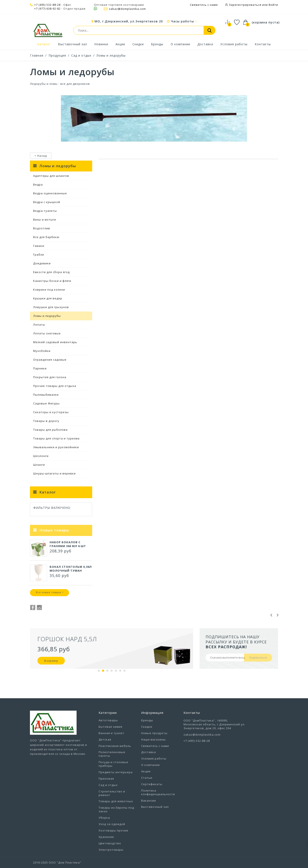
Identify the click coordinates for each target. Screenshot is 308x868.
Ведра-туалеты (45, 211)
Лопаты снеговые (47, 333)
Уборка (104, 818)
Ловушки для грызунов (51, 307)
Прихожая (106, 779)
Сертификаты (152, 784)
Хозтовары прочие (113, 830)
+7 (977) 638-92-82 (47, 9)
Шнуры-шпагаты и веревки (54, 473)
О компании (180, 44)
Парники (40, 368)
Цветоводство (110, 843)
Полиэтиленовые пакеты (112, 754)
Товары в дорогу (46, 421)
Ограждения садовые (50, 360)
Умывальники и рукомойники (56, 447)
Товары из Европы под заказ (116, 809)
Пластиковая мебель (115, 746)
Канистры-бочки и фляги (52, 281)
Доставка (205, 44)
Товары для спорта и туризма (56, 438)
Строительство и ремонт (112, 793)
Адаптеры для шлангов (51, 176)
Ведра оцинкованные (50, 193)
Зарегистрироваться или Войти (253, 5)
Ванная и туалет (111, 733)
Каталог (44, 44)
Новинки (101, 44)
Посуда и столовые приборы (113, 764)
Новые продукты (154, 733)
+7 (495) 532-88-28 (47, 5)
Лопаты (39, 325)
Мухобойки (42, 351)
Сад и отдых (81, 55)
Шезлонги (41, 456)
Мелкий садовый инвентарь (55, 342)
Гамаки (39, 246)
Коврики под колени (49, 290)
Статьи (147, 778)
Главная (37, 55)
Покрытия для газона (50, 377)
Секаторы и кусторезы (51, 412)
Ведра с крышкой (47, 202)
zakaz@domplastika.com (125, 9)
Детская (105, 739)
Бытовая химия (110, 727)
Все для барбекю (46, 237)
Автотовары (108, 720)
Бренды (157, 44)
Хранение (106, 837)
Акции (120, 44)
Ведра (38, 184)
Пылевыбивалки (46, 395)
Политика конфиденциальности (158, 792)
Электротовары (111, 850)
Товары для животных (116, 801)
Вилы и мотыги (45, 220)
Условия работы (234, 44)
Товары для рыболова (50, 430)
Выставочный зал (73, 44)
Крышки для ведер (48, 298)
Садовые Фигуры (46, 403)
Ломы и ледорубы (111, 55)
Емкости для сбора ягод (51, 272)
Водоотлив (42, 228)
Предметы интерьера (116, 772)
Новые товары (54, 530)
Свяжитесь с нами (204, 5)
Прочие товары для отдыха (55, 386)
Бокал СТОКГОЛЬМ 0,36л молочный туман (71, 569)
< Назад (41, 156)
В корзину (51, 661)
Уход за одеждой (112, 824)
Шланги (39, 465)
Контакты (263, 44)
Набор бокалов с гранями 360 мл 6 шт (68, 544)
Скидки (138, 44)
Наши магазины (153, 739)
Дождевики (42, 263)
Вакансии (149, 801)
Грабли (39, 255)
